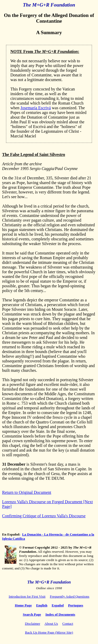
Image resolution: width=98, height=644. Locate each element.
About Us (51, 624)
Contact (68, 624)
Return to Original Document (27, 492)
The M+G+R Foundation (49, 5)
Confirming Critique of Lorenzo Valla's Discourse (44, 516)
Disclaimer (32, 624)
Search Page (32, 614)
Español (58, 605)
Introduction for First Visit (27, 596)
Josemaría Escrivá (36, 108)
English (42, 605)
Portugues (76, 605)
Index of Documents (60, 614)
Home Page (23, 605)
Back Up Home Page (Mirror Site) (49, 632)
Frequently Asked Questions (70, 596)
